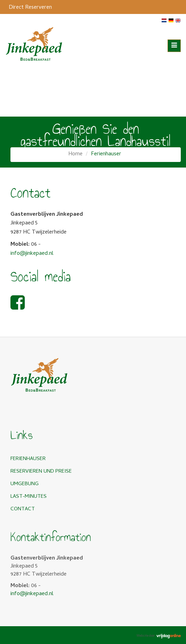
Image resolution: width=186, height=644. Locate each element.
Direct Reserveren (30, 8)
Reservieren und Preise (41, 472)
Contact (23, 509)
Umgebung (25, 484)
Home (75, 154)
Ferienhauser (28, 459)
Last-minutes (29, 497)
